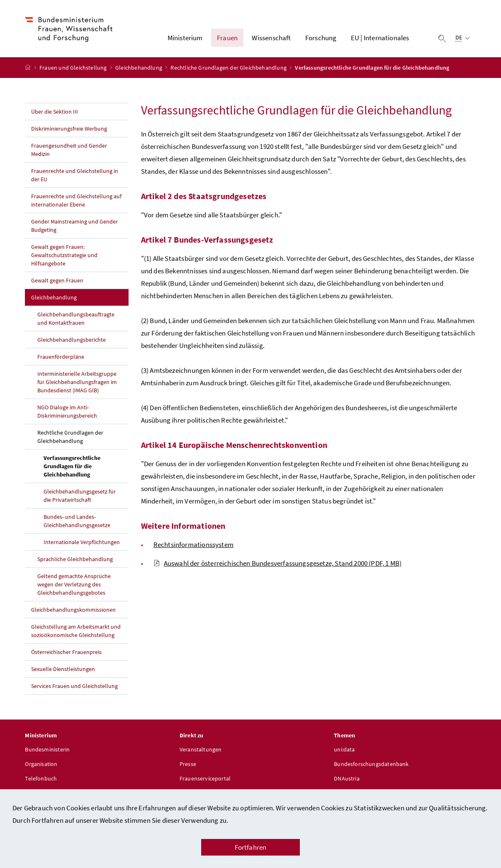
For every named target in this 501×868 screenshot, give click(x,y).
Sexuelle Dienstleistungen (63, 669)
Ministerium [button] (185, 38)
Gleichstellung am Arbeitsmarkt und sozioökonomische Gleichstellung (76, 631)
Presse (188, 764)
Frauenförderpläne (61, 357)
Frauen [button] (227, 38)
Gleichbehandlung (139, 68)
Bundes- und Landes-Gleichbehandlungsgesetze (77, 521)
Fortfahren (251, 847)
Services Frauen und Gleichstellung (74, 686)
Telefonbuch (41, 778)
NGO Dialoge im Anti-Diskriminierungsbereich (67, 411)
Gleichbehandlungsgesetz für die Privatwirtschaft (80, 496)
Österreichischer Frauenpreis (66, 652)
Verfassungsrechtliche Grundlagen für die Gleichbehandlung (86, 466)
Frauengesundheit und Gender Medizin (69, 150)
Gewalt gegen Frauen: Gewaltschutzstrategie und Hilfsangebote (64, 255)
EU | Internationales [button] (380, 38)
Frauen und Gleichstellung (74, 68)
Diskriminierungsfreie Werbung (69, 129)
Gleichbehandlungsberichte (72, 340)
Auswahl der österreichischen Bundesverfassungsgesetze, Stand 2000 (278, 563)
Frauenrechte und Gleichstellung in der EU (74, 175)
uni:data (344, 749)
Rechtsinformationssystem (193, 545)
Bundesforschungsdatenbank (371, 764)
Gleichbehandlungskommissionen (73, 610)
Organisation (41, 764)
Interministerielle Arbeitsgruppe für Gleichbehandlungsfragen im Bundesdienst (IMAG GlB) (77, 382)
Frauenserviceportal (205, 778)
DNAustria (347, 778)
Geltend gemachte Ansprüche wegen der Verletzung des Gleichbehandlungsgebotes (74, 584)
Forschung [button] (321, 38)
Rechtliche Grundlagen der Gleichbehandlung (229, 68)
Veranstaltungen (201, 749)
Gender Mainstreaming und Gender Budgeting (74, 226)
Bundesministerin (47, 749)
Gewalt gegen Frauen (57, 280)
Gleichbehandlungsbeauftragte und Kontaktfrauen (76, 319)
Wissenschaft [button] (271, 38)
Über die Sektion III (55, 112)
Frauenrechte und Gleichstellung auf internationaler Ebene (76, 200)
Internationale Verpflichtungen (82, 542)
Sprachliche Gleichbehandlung (75, 559)
